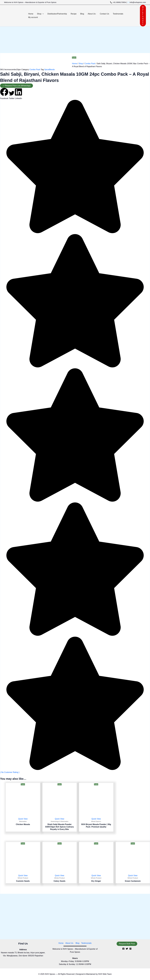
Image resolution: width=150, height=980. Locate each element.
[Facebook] (123, 949)
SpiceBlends (50, 70)
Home (74, 64)
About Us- (70, 943)
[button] (43, 14)
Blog (77, 943)
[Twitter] (127, 949)
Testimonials (86, 943)
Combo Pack (90, 64)
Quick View (23, 819)
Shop (81, 64)
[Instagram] (130, 949)
